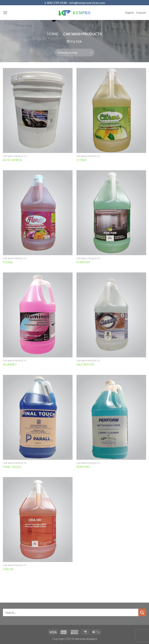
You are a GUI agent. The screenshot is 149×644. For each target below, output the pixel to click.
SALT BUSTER (85, 364)
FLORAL (8, 262)
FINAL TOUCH (12, 467)
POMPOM (83, 262)
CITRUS (81, 160)
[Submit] (142, 612)
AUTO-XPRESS (13, 160)
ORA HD (8, 569)
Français (141, 13)
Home (53, 34)
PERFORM (83, 467)
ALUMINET (10, 364)
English (130, 13)
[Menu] (5, 13)
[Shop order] (74, 53)
